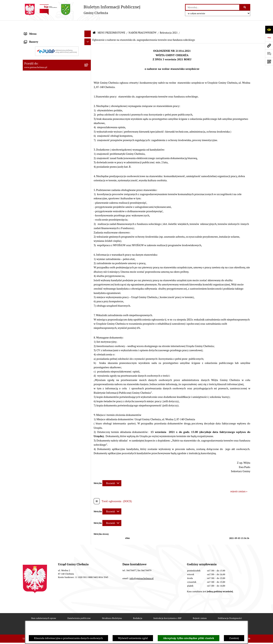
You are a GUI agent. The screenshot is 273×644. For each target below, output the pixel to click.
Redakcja (138, 609)
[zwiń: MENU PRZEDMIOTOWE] (88, 32)
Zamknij (234, 638)
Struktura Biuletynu (112, 609)
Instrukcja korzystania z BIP (167, 609)
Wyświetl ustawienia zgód (133, 638)
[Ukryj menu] (88, 25)
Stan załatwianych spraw (44, 609)
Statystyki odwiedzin (107, 620)
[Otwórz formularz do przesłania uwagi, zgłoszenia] (269, 53)
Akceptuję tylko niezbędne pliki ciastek (189, 638)
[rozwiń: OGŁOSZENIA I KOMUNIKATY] (88, 40)
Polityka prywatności (166, 620)
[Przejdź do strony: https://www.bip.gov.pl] (269, 38)
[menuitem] (57, 41)
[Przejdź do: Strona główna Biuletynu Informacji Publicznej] (94, 24)
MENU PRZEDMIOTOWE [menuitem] (39, 31)
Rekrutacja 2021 (169, 24)
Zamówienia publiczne (79, 609)
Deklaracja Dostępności (230, 609)
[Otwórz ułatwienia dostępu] (269, 30)
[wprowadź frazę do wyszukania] (212, 7)
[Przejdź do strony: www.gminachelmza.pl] (269, 46)
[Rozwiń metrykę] (112, 474)
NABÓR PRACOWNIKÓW (142, 24)
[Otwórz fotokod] (269, 61)
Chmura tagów (136, 620)
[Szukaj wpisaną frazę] (245, 7)
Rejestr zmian (200, 609)
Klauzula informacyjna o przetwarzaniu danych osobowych (68, 638)
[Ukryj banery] (88, 304)
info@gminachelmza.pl (142, 569)
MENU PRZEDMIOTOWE (111, 24)
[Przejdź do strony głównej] (82, 10)
